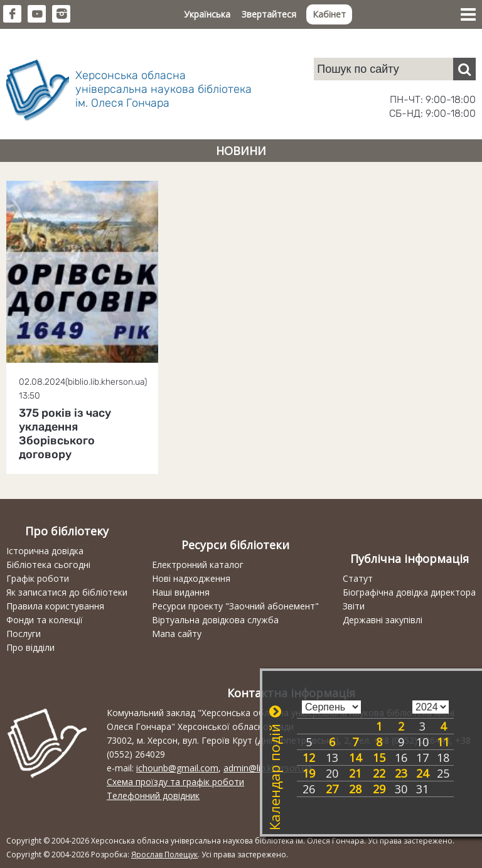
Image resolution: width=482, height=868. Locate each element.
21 (355, 773)
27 (332, 789)
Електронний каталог (198, 565)
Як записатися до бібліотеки (67, 592)
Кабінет (329, 14)
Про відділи (30, 647)
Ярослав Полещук (164, 855)
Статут (358, 578)
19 (309, 773)
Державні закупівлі (383, 620)
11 (443, 742)
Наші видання (181, 592)
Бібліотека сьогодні (48, 565)
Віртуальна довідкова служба (215, 620)
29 (379, 789)
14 (355, 758)
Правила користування (55, 606)
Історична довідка (45, 551)
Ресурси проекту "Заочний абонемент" (235, 606)
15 (379, 758)
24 (422, 773)
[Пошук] (464, 69)
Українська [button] (207, 14)
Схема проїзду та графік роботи (175, 782)
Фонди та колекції (45, 620)
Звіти (354, 606)
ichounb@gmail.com (177, 768)
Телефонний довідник (153, 796)
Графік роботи (38, 578)
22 (379, 773)
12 (309, 758)
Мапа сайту (177, 634)
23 (401, 773)
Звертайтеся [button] (269, 14)
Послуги (24, 634)
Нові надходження (191, 578)
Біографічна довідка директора (409, 592)
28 (355, 789)
